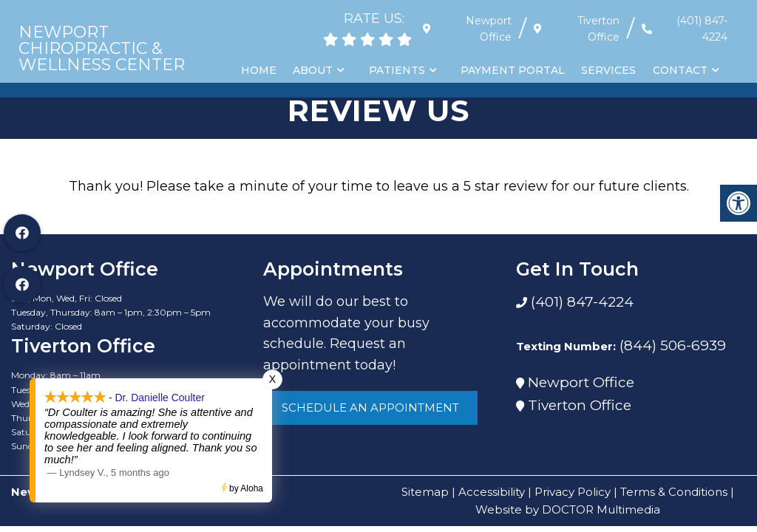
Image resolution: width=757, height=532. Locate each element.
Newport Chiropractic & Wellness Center (102, 49)
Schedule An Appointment (370, 407)
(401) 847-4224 (702, 29)
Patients (399, 70)
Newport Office (581, 382)
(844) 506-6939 (673, 345)
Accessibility (492, 492)
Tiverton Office (580, 405)
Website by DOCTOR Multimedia (568, 509)
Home (262, 70)
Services (610, 70)
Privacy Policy (573, 492)
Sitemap (425, 492)
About (316, 70)
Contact (680, 70)
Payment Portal (514, 70)
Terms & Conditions (674, 492)
